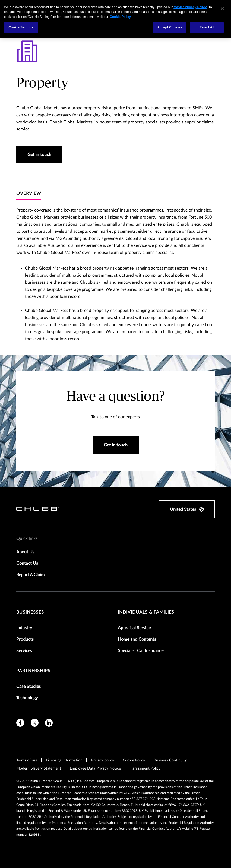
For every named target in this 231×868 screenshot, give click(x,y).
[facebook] (20, 723)
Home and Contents (137, 639)
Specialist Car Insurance (141, 651)
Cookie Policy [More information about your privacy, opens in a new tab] (120, 17)
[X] (35, 723)
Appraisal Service (134, 628)
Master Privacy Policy (190, 7)
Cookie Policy (134, 760)
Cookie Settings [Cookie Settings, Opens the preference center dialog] (21, 27)
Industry (24, 628)
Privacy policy (103, 760)
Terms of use (27, 760)
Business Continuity (170, 760)
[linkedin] (49, 723)
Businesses (30, 612)
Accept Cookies (170, 27)
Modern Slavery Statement (39, 768)
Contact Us (27, 563)
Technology (27, 698)
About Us (25, 552)
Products (25, 639)
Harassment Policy (145, 768)
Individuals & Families (146, 612)
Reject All (207, 27)
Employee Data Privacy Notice (95, 768)
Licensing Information (64, 760)
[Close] (222, 9)
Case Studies (29, 687)
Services (24, 651)
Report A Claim (30, 575)
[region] (116, 19)
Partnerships (33, 671)
